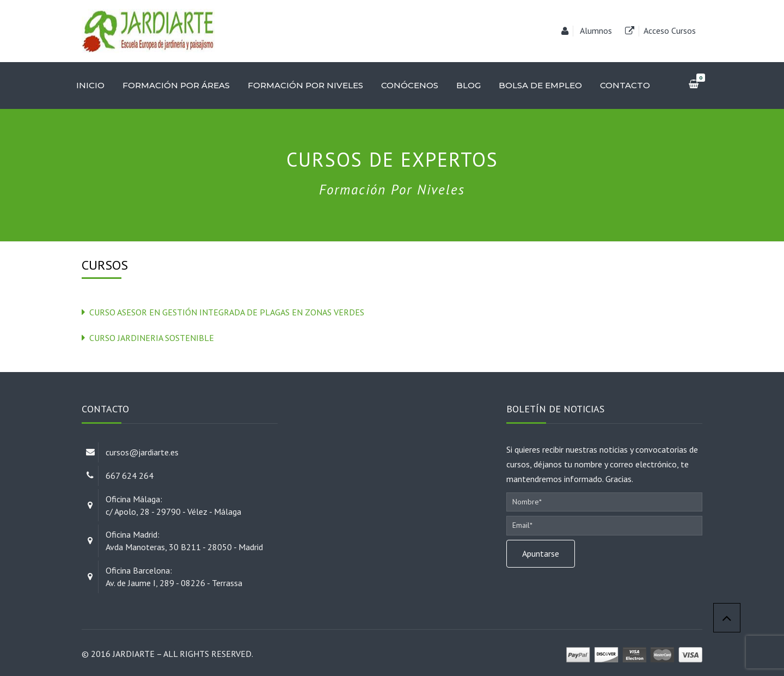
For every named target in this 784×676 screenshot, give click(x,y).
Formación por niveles (305, 85)
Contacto (625, 85)
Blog (468, 85)
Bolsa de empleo (540, 85)
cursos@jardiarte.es (142, 452)
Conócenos (410, 85)
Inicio (90, 85)
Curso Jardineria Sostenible (152, 338)
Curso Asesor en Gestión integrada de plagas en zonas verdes (227, 312)
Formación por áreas (176, 85)
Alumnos (596, 31)
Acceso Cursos (670, 31)
